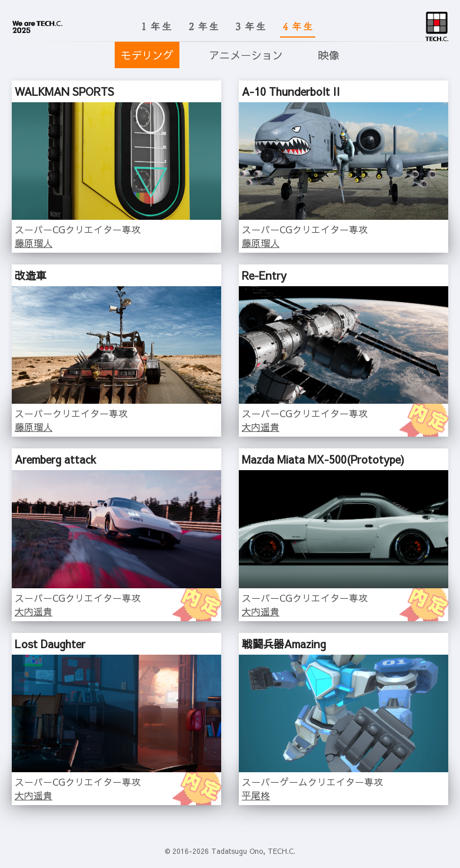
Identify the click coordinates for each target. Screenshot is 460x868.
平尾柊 (256, 795)
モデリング (147, 55)
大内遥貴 (261, 427)
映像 (329, 55)
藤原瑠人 (34, 243)
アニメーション (246, 55)
